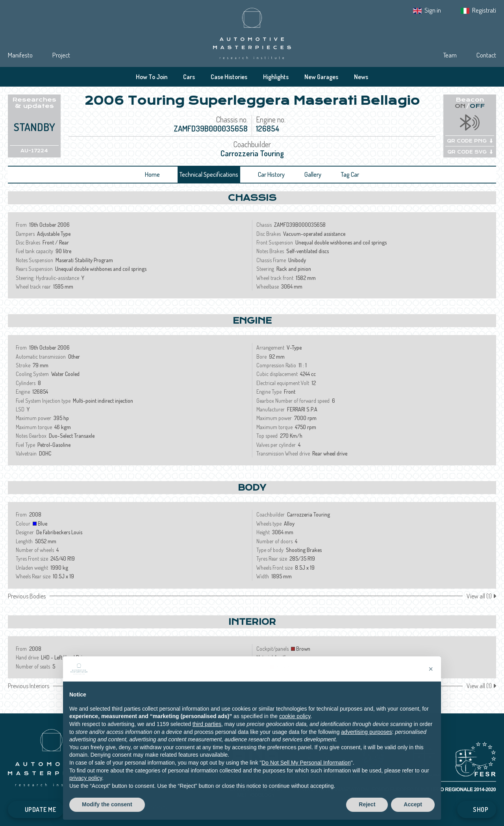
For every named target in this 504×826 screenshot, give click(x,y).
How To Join (152, 77)
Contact (486, 55)
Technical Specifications (209, 174)
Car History (271, 174)
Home (152, 174)
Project (61, 55)
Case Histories (229, 77)
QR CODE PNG (470, 141)
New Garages (321, 77)
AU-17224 (34, 151)
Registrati (484, 10)
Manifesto (20, 55)
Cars (189, 77)
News (361, 77)
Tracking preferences (150, 807)
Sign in (433, 10)
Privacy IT (74, 807)
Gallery (313, 174)
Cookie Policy (106, 807)
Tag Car (350, 174)
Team (450, 55)
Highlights (276, 77)
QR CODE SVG (470, 152)
